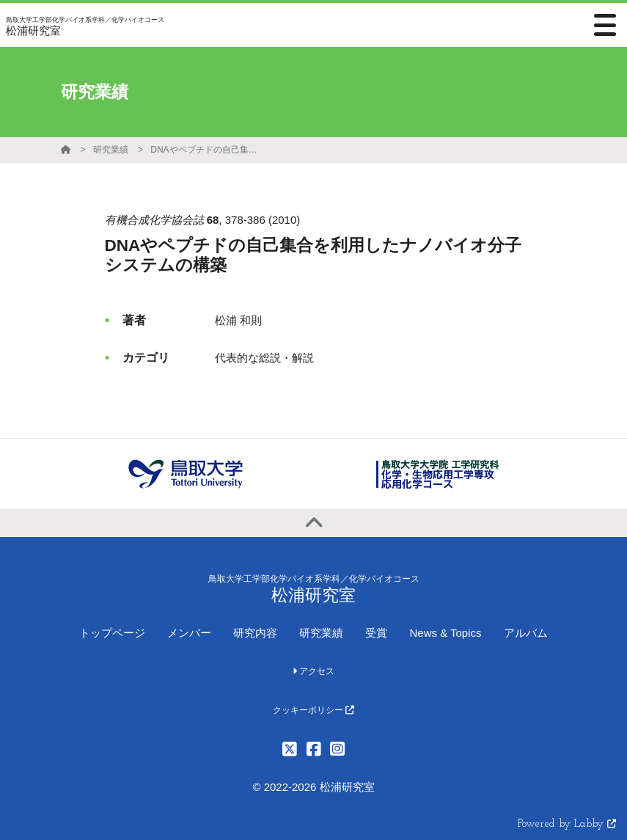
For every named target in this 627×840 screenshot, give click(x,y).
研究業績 (111, 150)
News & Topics (445, 633)
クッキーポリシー (313, 710)
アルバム (526, 633)
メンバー (189, 633)
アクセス (313, 671)
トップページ (112, 633)
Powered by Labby (567, 824)
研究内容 (255, 633)
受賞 (376, 633)
